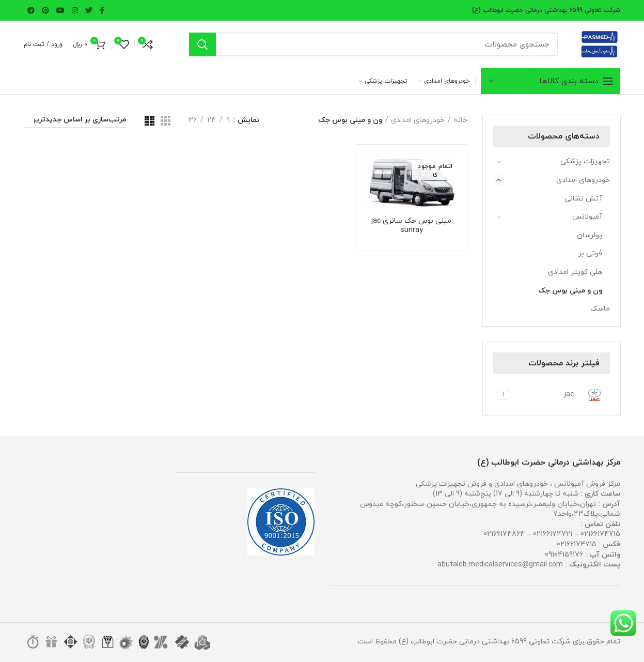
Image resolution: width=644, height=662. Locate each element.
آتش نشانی (583, 199)
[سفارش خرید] (75, 122)
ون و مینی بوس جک (570, 291)
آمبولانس (587, 217)
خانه (460, 120)
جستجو (202, 44)
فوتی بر (590, 253)
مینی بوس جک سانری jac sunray (411, 226)
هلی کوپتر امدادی (575, 272)
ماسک (600, 309)
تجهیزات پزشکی (585, 161)
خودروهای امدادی (583, 180)
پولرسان (590, 235)
